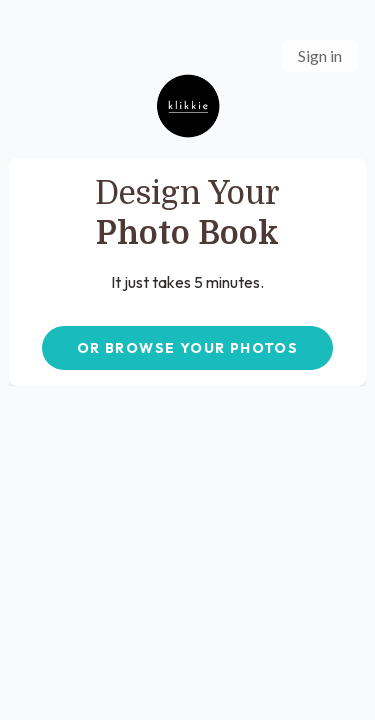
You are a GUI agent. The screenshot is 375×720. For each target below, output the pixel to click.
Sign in (320, 55)
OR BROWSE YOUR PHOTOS (187, 348)
